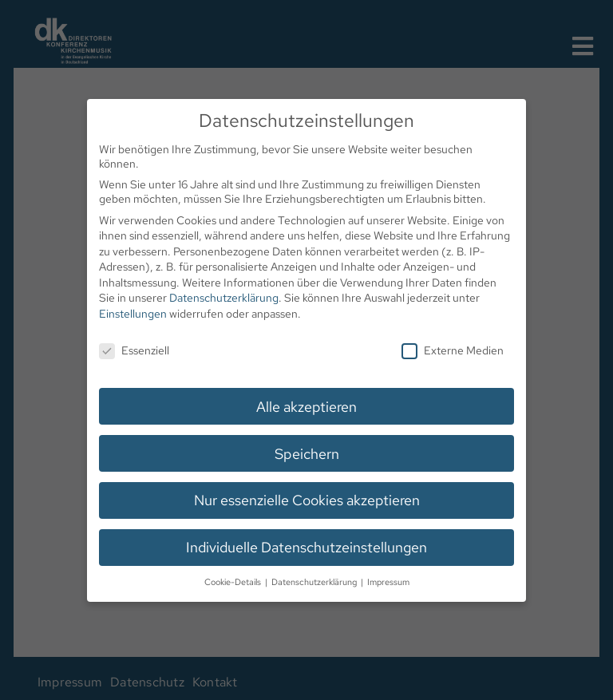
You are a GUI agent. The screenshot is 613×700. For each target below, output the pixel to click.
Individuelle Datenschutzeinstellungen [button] (306, 546)
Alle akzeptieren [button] (306, 406)
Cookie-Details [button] (233, 580)
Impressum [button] (388, 580)
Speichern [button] (306, 452)
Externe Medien (451, 350)
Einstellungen (134, 314)
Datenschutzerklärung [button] (315, 580)
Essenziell (135, 350)
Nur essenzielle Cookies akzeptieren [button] (307, 499)
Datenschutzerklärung (224, 299)
